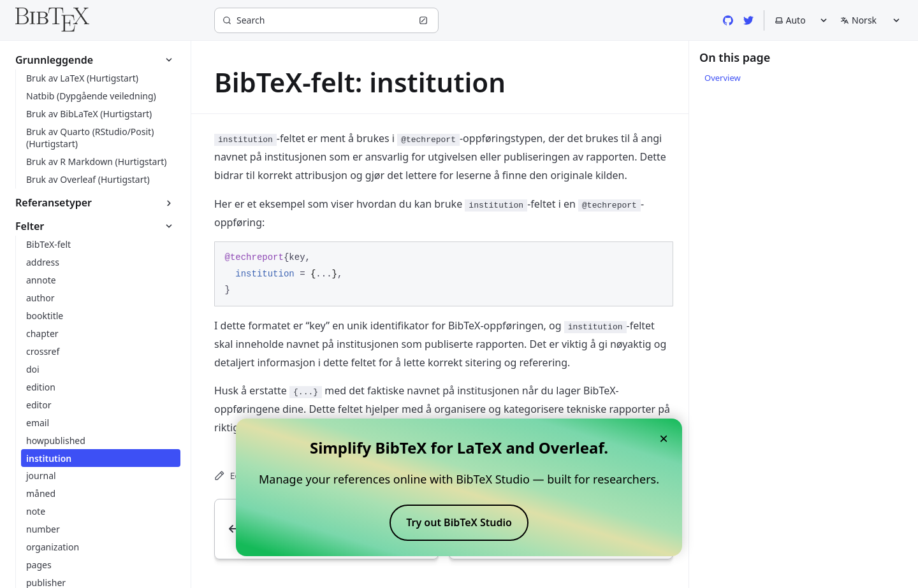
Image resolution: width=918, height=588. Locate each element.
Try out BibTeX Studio (459, 522)
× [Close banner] (664, 438)
